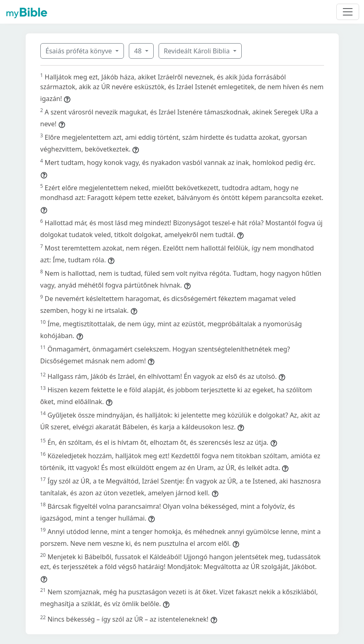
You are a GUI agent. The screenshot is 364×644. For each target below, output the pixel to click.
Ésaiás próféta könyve (80, 51)
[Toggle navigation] (348, 12)
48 (139, 51)
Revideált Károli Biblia (198, 51)
